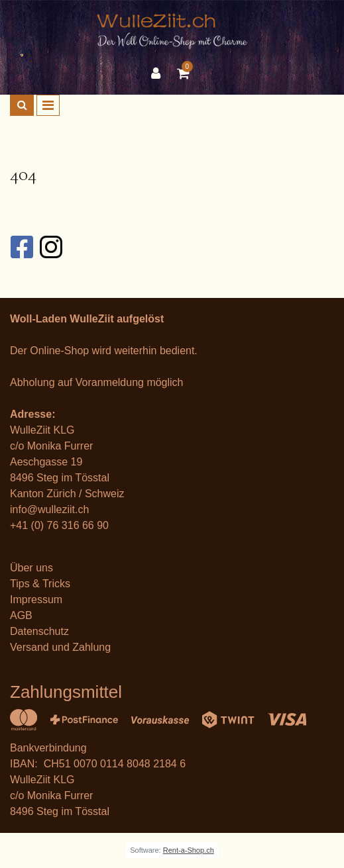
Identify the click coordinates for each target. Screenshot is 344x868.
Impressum (36, 600)
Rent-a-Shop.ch (189, 850)
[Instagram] (50, 247)
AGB (21, 615)
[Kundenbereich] (159, 73)
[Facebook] (21, 247)
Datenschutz (39, 631)
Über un (29, 568)
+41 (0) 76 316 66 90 (59, 525)
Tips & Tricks (40, 584)
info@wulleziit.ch (49, 509)
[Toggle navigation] (48, 105)
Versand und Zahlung (60, 647)
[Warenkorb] (185, 73)
